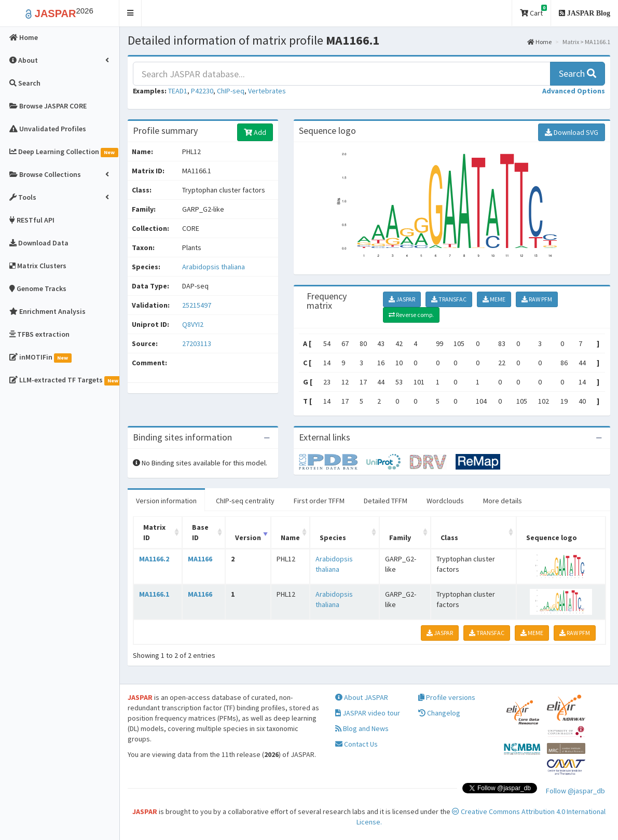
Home (539, 42)
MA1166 (200, 559)
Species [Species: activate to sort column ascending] (333, 538)
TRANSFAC (449, 299)
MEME (494, 299)
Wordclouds (445, 501)
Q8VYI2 (194, 324)
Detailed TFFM (386, 501)
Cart (533, 11)
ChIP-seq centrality (245, 501)
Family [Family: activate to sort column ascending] (400, 538)
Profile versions (447, 697)
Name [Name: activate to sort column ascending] (290, 538)
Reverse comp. (411, 315)
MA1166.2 (154, 559)
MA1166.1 (154, 594)
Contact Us (356, 744)
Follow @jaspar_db (575, 791)
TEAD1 (178, 91)
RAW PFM (537, 299)
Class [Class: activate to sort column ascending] (449, 538)
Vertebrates (267, 91)
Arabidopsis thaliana (214, 267)
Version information (166, 501)
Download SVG (572, 132)
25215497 (197, 305)
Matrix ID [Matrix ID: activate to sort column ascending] (154, 532)
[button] (131, 13)
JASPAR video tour (368, 713)
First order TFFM (319, 501)
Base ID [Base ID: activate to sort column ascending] (200, 532)
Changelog (439, 713)
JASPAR (402, 299)
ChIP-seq (231, 91)
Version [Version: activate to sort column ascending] (248, 538)
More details (503, 501)
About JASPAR (362, 697)
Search (578, 73)
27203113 (197, 343)
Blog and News (362, 728)
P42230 (202, 91)
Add (255, 132)
